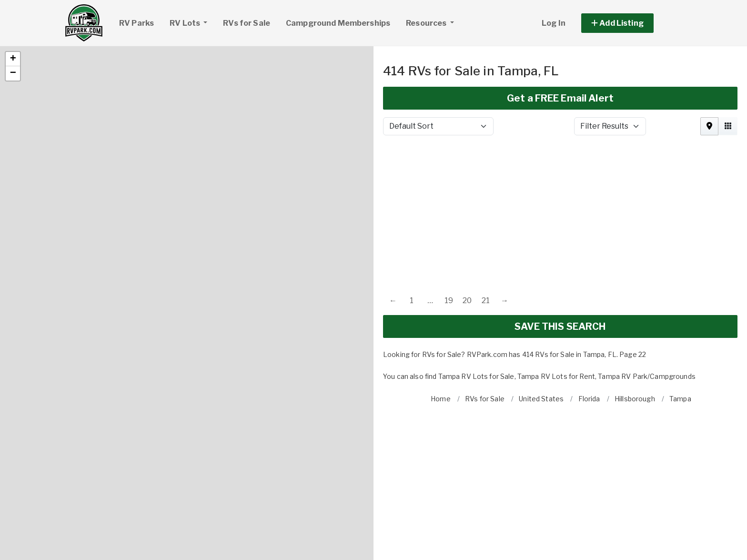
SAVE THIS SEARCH (560, 295)
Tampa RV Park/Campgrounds (647, 345)
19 (449, 269)
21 (486, 269)
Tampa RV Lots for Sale (476, 345)
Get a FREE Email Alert (560, 67)
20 (467, 269)
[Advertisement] (560, 178)
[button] (13, 28)
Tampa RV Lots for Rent (556, 345)
